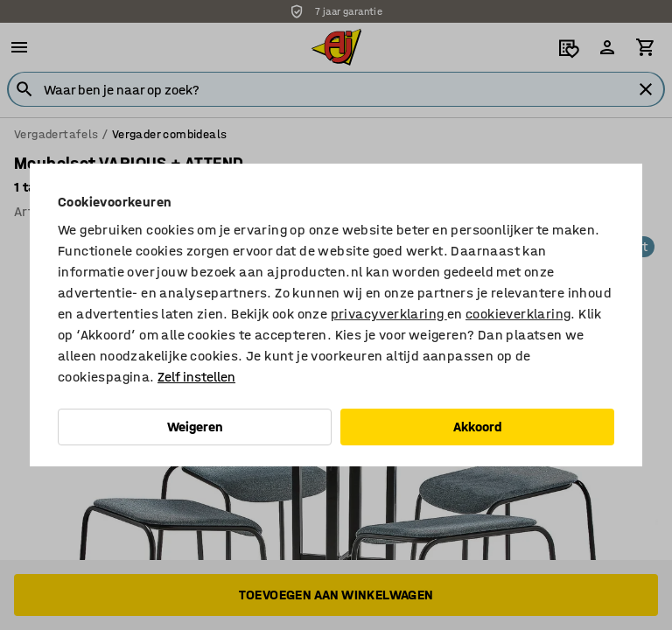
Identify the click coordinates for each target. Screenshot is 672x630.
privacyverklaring (389, 314)
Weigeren (195, 427)
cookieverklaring (518, 314)
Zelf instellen (196, 377)
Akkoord (478, 427)
